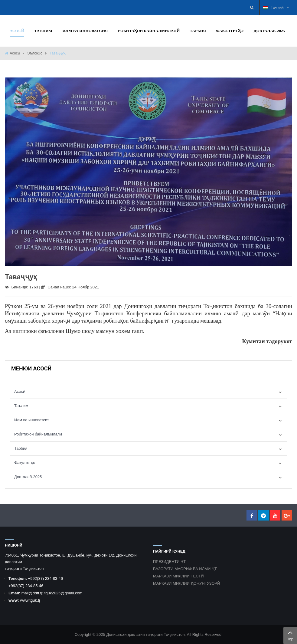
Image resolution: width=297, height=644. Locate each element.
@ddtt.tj (35, 593)
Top (290, 635)
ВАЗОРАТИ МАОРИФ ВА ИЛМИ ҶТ (185, 569)
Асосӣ (15, 53)
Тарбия (21, 448)
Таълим (21, 406)
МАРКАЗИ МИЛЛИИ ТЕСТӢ (178, 576)
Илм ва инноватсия (32, 420)
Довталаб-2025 (28, 477)
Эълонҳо (35, 53)
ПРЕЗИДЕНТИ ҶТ (169, 562)
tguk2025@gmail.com (64, 593)
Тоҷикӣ (276, 7)
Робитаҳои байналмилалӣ (38, 434)
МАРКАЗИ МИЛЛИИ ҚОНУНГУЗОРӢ (187, 583)
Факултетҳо (25, 463)
